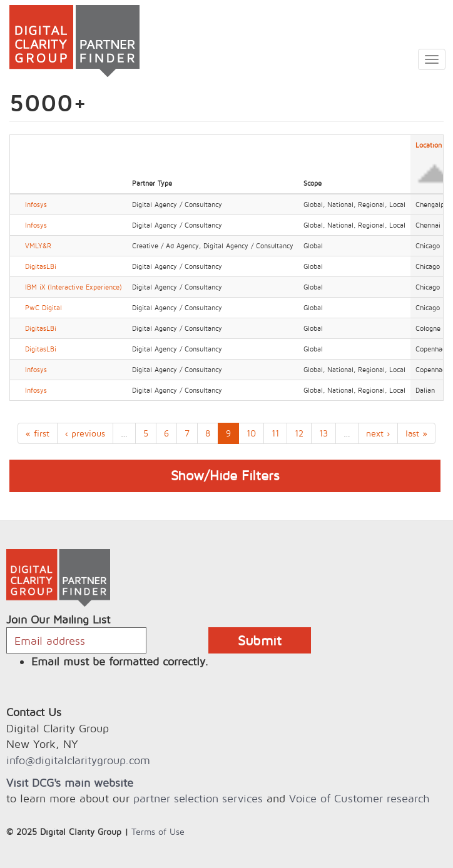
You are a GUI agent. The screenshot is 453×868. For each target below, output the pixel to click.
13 (323, 433)
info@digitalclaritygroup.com (78, 760)
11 (275, 433)
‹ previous (85, 433)
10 (251, 433)
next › (378, 433)
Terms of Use (158, 831)
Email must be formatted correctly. (120, 661)
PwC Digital (43, 308)
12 (299, 433)
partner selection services (198, 798)
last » (416, 433)
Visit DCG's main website (70, 783)
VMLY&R (38, 246)
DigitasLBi (41, 266)
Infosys (36, 204)
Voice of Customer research (359, 798)
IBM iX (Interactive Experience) (74, 287)
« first (38, 433)
